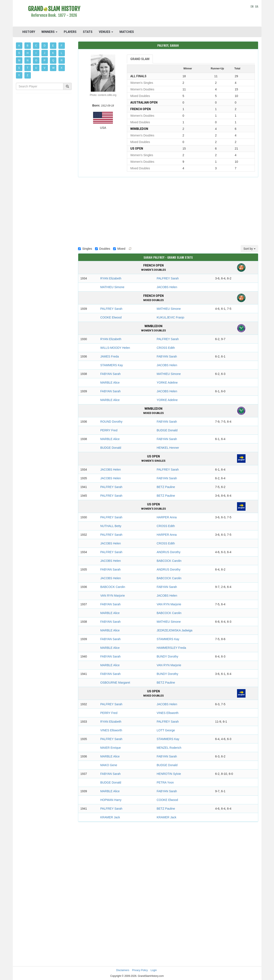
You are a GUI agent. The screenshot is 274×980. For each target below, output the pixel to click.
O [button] (36, 60)
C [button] (36, 46)
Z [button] (28, 75)
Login (154, 970)
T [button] (28, 68)
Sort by (249, 249)
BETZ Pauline (166, 487)
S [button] (19, 68)
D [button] (45, 46)
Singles (85, 249)
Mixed (119, 249)
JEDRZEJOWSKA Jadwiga (175, 630)
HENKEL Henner (168, 448)
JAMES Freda (110, 356)
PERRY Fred (109, 430)
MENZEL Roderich (169, 748)
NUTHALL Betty (111, 526)
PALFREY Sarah (168, 278)
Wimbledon (139, 129)
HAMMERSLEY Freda (171, 648)
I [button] (36, 53)
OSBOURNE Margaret (115, 683)
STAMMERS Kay (112, 365)
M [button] (19, 60)
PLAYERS (70, 32)
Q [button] (53, 60)
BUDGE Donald (167, 430)
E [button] (53, 46)
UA (257, 6)
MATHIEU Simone (112, 287)
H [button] (28, 53)
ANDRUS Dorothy (169, 552)
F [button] (62, 46)
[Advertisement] (168, 14)
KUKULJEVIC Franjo (170, 317)
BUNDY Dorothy (168, 656)
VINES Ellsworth (168, 713)
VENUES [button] (106, 32)
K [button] (53, 53)
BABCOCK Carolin (169, 561)
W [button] (53, 68)
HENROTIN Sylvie (169, 774)
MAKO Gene (109, 765)
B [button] (28, 46)
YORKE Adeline (167, 383)
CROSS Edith (166, 348)
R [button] (62, 60)
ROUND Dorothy (111, 422)
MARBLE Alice (110, 383)
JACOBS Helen (167, 287)
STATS (88, 32)
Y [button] (19, 75)
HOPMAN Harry (111, 800)
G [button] (19, 53)
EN (252, 6)
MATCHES (127, 32)
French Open (141, 109)
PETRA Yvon (165, 782)
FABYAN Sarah (167, 356)
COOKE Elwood (111, 317)
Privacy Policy (140, 970)
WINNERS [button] (49, 32)
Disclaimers (123, 970)
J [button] (45, 53)
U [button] (36, 68)
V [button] (45, 68)
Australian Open (144, 102)
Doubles (103, 249)
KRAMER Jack (110, 817)
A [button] (19, 46)
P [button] (45, 60)
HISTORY (29, 32)
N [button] (28, 60)
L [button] (62, 53)
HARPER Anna (167, 517)
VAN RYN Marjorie (113, 596)
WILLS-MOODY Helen (115, 348)
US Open (137, 149)
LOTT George (166, 730)
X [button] (62, 68)
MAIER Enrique (111, 748)
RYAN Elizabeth (111, 278)
